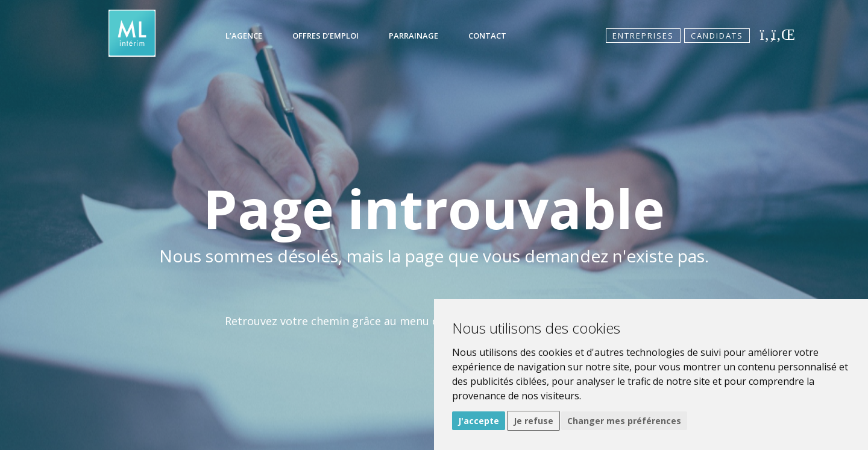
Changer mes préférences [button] (624, 421)
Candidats (717, 36)
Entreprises (643, 36)
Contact (487, 36)
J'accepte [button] (479, 421)
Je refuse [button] (533, 421)
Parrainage (414, 36)
